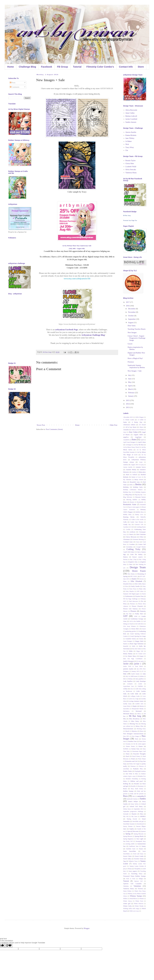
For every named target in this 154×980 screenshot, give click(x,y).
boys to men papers (134, 507)
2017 (128, 302)
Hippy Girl (140, 651)
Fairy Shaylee (130, 591)
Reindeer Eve (142, 776)
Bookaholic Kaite (130, 504)
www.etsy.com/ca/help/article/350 (77, 279)
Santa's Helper (133, 801)
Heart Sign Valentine (137, 644)
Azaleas (134, 472)
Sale (134, 796)
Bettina (138, 484)
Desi (131, 564)
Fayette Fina (139, 596)
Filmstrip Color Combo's (100, 67)
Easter (134, 579)
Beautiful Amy (135, 482)
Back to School (131, 475)
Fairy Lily (142, 589)
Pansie (141, 746)
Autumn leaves (141, 467)
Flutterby (143, 611)
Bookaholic (140, 502)
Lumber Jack (139, 704)
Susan (141, 849)
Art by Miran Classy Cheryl (131, 447)
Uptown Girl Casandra (132, 884)
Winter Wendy (139, 906)
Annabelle (126, 440)
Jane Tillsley (130, 138)
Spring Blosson (128, 836)
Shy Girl (126, 816)
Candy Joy (127, 524)
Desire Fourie (139, 571)
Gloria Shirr (130, 163)
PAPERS (126, 749)
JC (143, 671)
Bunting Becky (129, 517)
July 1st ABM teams (131, 676)
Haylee (125, 644)
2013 (128, 407)
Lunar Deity (127, 706)
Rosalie (137, 784)
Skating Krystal (132, 819)
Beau (125, 482)
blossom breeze (141, 497)
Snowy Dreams (128, 826)
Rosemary (141, 786)
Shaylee (134, 814)
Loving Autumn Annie (136, 701)
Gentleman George (137, 619)
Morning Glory (141, 729)
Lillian (125, 689)
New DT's (126, 736)
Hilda (131, 651)
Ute (127, 150)
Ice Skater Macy (131, 656)
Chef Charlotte (141, 534)
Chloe (141, 537)
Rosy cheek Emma (137, 789)
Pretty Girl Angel (134, 764)
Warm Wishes (127, 891)
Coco (138, 542)
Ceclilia (128, 529)
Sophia (132, 829)
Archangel (129, 445)
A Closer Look (128, 420)
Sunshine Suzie (131, 849)
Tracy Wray (130, 147)
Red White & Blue (132, 774)
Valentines (137, 886)
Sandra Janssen (131, 122)
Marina (142, 706)
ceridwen (132, 532)
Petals (133, 759)
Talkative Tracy (133, 861)
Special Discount (133, 831)
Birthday (126, 487)
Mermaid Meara (129, 714)
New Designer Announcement (133, 734)
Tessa (130, 869)
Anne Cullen (130, 113)
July (130, 375)
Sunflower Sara (134, 846)
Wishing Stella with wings (131, 909)
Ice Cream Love (141, 654)
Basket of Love (136, 477)
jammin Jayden (128, 669)
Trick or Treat (131, 879)
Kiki (124, 679)
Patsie (128, 754)
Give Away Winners (129, 626)
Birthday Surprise (141, 492)
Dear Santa (132, 326)
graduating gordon (131, 631)
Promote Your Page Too (130, 220)
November (132, 312)
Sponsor (143, 831)
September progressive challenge (133, 811)
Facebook (46, 67)
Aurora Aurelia (131, 132)
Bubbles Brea (140, 512)
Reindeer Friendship (132, 779)
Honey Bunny (128, 654)
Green (141, 639)
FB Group (63, 67)
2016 (128, 306)
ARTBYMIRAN (106, 88)
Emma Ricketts (131, 135)
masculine (126, 709)
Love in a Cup (134, 699)
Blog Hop (129, 495)
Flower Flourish (137, 606)
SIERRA (143, 816)
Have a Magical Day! (135, 358)
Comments (15, 87)
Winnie (142, 899)
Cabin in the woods (137, 520)
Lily (132, 689)
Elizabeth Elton (128, 584)
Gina (125, 621)
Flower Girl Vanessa (130, 609)
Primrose (133, 766)
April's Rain (142, 442)
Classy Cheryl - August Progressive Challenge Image (137, 338)
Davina (125, 559)
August (131, 323)
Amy (125, 432)
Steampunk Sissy (141, 841)
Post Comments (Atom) (54, 429)
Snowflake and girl (138, 821)
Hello (134, 646)
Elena (125, 581)
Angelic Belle (138, 435)
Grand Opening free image (138, 636)
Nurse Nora (142, 741)
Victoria (140, 889)
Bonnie (132, 502)
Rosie (125, 789)
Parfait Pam (135, 749)
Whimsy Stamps (136, 896)
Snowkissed (140, 824)
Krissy (130, 679)
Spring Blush (139, 836)
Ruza (125, 796)
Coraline (132, 544)
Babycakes (142, 472)
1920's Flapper (139, 417)
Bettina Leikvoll (131, 116)
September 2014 (139, 809)
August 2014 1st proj (137, 465)
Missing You (134, 724)
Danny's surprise (138, 557)
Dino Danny (131, 574)
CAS (132, 527)
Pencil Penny (136, 756)
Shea (142, 814)
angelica (126, 437)
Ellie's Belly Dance (140, 584)
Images (142, 656)
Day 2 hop (133, 559)
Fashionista (129, 596)
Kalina (142, 676)
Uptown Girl (138, 881)
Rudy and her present (137, 794)
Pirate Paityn (142, 759)
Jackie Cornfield (131, 119)
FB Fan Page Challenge (130, 599)
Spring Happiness (128, 839)
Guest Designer (128, 641)
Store (141, 67)
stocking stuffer (130, 844)
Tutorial (77, 67)
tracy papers (133, 871)
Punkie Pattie (128, 771)
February (131, 393)
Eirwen (142, 579)
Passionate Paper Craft (139, 751)
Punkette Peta (138, 769)
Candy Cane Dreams (137, 522)
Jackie (126, 664)
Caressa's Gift (139, 524)
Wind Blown (133, 899)
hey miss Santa (137, 649)
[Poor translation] (9, 946)
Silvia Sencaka (131, 169)
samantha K (141, 796)
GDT (125, 616)
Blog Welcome (128, 497)
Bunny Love (139, 515)
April (130, 386)
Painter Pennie (130, 746)
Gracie (130, 344)
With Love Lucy (134, 911)
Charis (131, 534)
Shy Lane (134, 816)
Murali (127, 731)
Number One (132, 741)
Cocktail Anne (128, 542)
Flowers (133, 611)
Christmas (126, 539)
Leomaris (130, 684)
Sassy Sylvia (135, 804)
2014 (128, 404)
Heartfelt (126, 646)
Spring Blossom (139, 834)
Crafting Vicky (133, 549)
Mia (125, 719)
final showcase (134, 601)
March (131, 389)
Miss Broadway (134, 719)
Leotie (140, 684)
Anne (134, 440)
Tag (124, 861)
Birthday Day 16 (128, 492)
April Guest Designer (129, 442)
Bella (131, 485)
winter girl (127, 903)
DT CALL (134, 576)
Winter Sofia (127, 906)
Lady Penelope (141, 681)
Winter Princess (139, 904)
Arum (141, 462)
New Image (135, 736)
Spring (128, 834)
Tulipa (141, 879)
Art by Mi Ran (139, 445)
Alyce (141, 427)
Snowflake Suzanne (129, 824)
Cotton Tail (142, 544)
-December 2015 (128, 417)
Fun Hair (129, 614)
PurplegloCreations (140, 771)
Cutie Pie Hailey (136, 554)
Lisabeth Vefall (131, 167)
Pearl (127, 756)
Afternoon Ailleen (129, 425)
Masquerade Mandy (138, 709)
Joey (125, 674)
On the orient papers (140, 744)
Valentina (126, 886)
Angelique (138, 437)
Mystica (134, 731)
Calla (125, 522)
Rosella (133, 786)
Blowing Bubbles (132, 500)
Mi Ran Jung (127, 215)
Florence (131, 362)
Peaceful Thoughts (139, 754)
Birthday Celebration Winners (133, 490)
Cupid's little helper (129, 552)
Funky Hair (139, 614)
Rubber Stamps (128, 791)
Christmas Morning (138, 539)
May (130, 382)
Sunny (144, 846)
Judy (144, 674)
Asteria (126, 465)
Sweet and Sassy (138, 854)
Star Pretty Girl (128, 841)
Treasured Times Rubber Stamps (134, 876)
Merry (139, 714)
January (131, 396)
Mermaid (139, 711)
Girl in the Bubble (135, 621)
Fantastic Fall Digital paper (131, 594)
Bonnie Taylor (131, 160)
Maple (135, 706)
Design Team (138, 567)
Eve (127, 586)
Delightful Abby (133, 562)
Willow (125, 899)
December (132, 309)
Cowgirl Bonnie (141, 547)
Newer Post (41, 425)
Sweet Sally (127, 859)
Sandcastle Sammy (132, 799)
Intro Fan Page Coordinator (133, 659)
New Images (132, 332)
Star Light (140, 839)
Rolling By (127, 784)
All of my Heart (131, 427)
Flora (125, 604)
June (130, 379)
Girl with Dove (139, 624)
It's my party (140, 661)
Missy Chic (140, 726)
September (132, 319)
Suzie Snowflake (130, 851)
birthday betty (138, 487)
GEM (136, 616)
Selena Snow (127, 809)
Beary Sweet (139, 480)
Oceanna (128, 744)
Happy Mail (139, 641)
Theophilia (137, 869)
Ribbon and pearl (137, 781)
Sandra (143, 799)
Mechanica (126, 711)
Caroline (126, 527)
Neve (142, 731)
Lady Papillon (128, 681)
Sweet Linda (139, 856)
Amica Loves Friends (138, 430)
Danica (125, 557)
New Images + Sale (135, 371)
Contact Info (126, 67)
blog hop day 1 (139, 495)
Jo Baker (129, 141)
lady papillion (140, 679)
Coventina (129, 547)
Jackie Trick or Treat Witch (133, 666)
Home (11, 67)
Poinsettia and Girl (131, 761)
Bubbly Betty (127, 515)
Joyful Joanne (135, 674)
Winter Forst (139, 901)
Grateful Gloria (131, 639)
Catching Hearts (141, 527)
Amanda (126, 430)
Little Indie (134, 694)
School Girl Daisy (136, 806)
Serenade (126, 814)
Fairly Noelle (135, 586)
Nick (127, 144)
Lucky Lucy (127, 704)
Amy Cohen (133, 432)
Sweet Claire (127, 856)
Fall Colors (140, 591)
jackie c (138, 664)
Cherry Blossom (131, 537)
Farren (144, 594)
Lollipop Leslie (135, 696)
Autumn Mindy (131, 470)
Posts (13, 83)
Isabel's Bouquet (128, 661)
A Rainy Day (137, 422)
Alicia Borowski (131, 110)
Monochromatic (128, 729)
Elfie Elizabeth (136, 581)
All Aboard (142, 425)
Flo (142, 601)
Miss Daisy (135, 721)
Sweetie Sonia (139, 859)
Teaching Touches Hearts (137, 329)
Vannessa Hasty (131, 173)
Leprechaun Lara (128, 686)
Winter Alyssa (128, 901)
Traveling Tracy (137, 874)
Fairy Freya (133, 589)
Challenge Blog (27, 67)
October (131, 316)
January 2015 (136, 671)
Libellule (140, 686)
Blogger (87, 928)
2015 (128, 400)
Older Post (113, 425)
